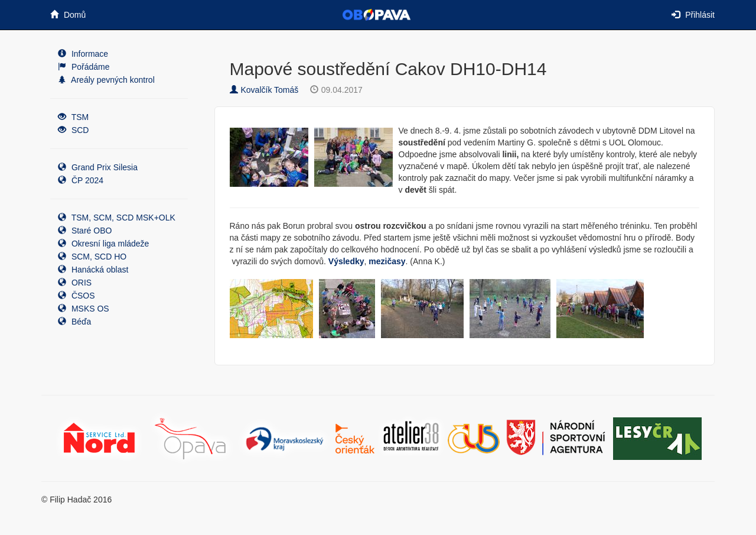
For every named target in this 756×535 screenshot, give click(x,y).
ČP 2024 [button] (81, 180)
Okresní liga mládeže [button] (103, 244)
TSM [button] (73, 117)
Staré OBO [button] (85, 231)
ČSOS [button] (76, 296)
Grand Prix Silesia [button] (98, 167)
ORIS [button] (75, 283)
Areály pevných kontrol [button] (106, 80)
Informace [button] (83, 54)
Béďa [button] (74, 322)
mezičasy (387, 261)
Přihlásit (693, 15)
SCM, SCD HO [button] (92, 257)
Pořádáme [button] (84, 67)
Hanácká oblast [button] (93, 270)
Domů (68, 15)
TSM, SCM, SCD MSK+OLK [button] (117, 218)
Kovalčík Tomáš (264, 90)
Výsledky (346, 261)
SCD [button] (73, 130)
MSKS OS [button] (84, 309)
